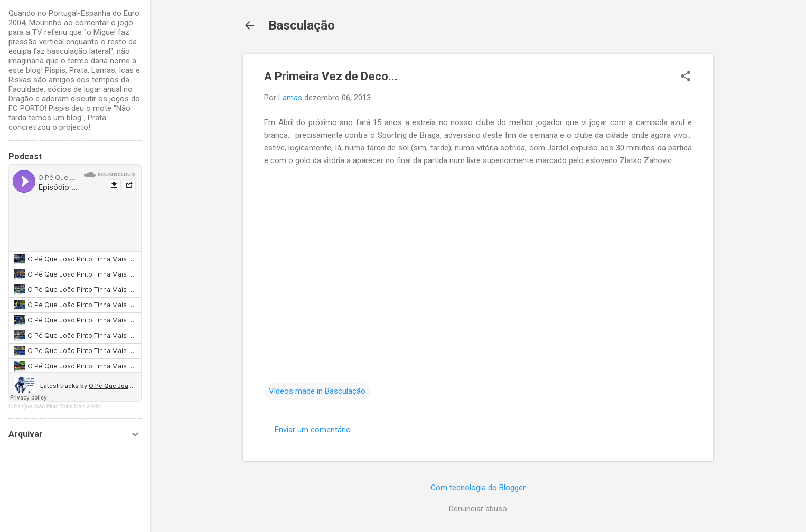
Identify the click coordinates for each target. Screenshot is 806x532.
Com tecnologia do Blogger (478, 488)
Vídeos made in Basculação (317, 391)
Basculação (302, 25)
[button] (686, 77)
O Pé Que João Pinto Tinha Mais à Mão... (57, 407)
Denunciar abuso (478, 509)
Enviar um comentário (313, 430)
